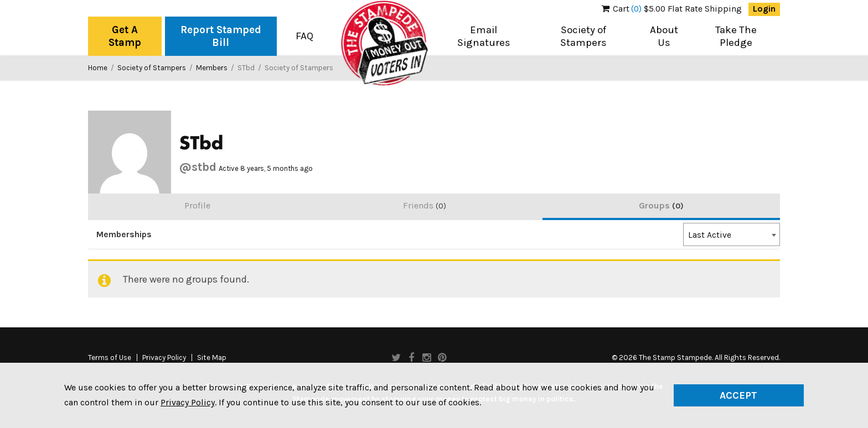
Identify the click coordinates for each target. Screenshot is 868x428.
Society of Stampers (583, 36)
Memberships (124, 234)
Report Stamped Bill (221, 36)
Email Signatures (484, 36)
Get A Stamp (125, 36)
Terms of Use (110, 358)
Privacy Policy (164, 358)
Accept (738, 395)
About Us (664, 36)
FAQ (304, 36)
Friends (425, 205)
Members (212, 68)
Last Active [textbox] (710, 235)
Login (764, 9)
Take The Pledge (736, 36)
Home (98, 68)
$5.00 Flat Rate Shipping (672, 9)
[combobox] (732, 234)
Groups (661, 205)
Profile (197, 205)
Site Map (212, 358)
